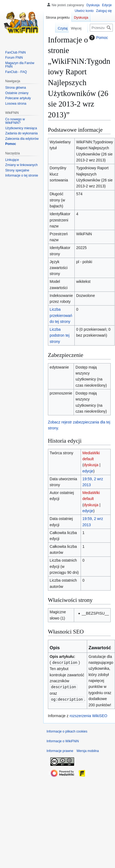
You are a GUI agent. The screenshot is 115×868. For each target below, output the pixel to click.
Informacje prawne (60, 751)
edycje (88, 471)
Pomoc (98, 38)
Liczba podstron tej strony (60, 335)
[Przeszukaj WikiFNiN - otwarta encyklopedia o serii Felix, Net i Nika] (101, 28)
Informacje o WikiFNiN (63, 741)
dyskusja (91, 465)
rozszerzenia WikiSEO (88, 716)
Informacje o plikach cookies (67, 731)
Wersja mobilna (88, 751)
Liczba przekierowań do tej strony (61, 315)
